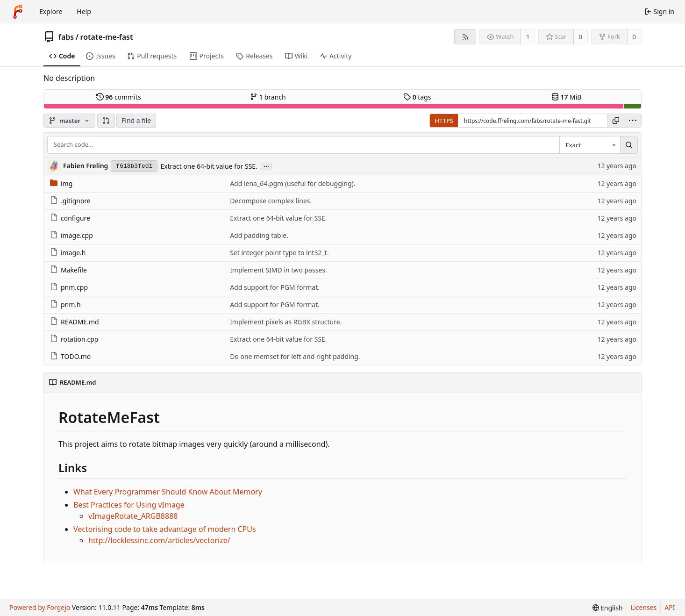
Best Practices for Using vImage (129, 505)
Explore (51, 11)
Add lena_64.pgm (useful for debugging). (293, 183)
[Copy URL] (616, 121)
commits (119, 97)
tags (417, 97)
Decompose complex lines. (271, 201)
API (670, 607)
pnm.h (65, 304)
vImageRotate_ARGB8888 (133, 516)
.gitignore (70, 201)
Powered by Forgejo (40, 607)
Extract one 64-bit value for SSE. (209, 166)
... (266, 166)
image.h (68, 253)
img (61, 183)
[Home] (18, 12)
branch (268, 97)
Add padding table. (259, 235)
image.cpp (71, 235)
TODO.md (70, 356)
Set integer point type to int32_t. (279, 253)
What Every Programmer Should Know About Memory (168, 492)
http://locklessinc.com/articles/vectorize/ (159, 540)
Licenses (644, 607)
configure (70, 218)
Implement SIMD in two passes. (278, 270)
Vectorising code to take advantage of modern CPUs (165, 529)
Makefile (68, 270)
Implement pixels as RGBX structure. (286, 322)
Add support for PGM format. (275, 287)
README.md (75, 322)
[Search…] (629, 145)
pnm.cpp (69, 287)
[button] (106, 121)
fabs (66, 37)
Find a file (136, 120)
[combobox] (590, 145)
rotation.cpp (74, 339)
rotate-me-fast (107, 37)
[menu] (633, 121)
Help (84, 11)
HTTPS (444, 121)
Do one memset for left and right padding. (295, 356)
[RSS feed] (465, 37)
